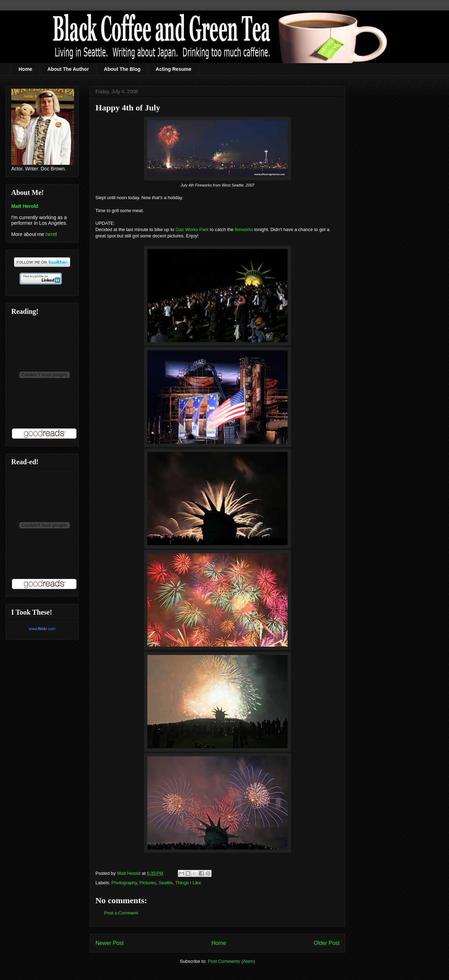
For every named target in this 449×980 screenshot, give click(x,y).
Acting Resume (174, 69)
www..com (42, 629)
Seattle (166, 883)
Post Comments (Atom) (231, 961)
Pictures (148, 883)
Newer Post (110, 943)
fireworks (244, 229)
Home (25, 69)
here (51, 234)
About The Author (68, 69)
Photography (124, 883)
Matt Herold (25, 206)
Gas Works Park (192, 229)
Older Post (327, 943)
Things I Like (188, 883)
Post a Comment (121, 913)
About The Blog (122, 69)
